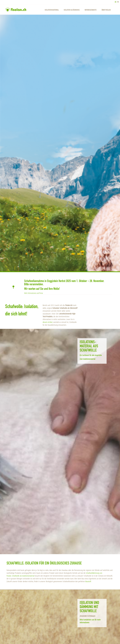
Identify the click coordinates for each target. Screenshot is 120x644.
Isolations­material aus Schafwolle (89, 347)
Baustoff (88, 581)
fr (118, 2)
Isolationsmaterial (52, 10)
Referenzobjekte (91, 10)
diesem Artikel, (48, 322)
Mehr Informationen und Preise (34, 293)
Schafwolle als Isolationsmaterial (23, 576)
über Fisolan (106, 10)
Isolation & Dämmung (72, 10)
